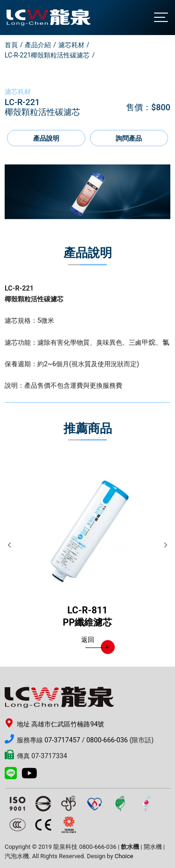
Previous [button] (9, 545)
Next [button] (166, 545)
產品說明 (46, 139)
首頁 (11, 45)
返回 (95, 642)
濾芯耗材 (71, 45)
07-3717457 (62, 740)
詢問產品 (129, 139)
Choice (124, 856)
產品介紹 (38, 45)
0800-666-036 (107, 740)
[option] (87, 192)
